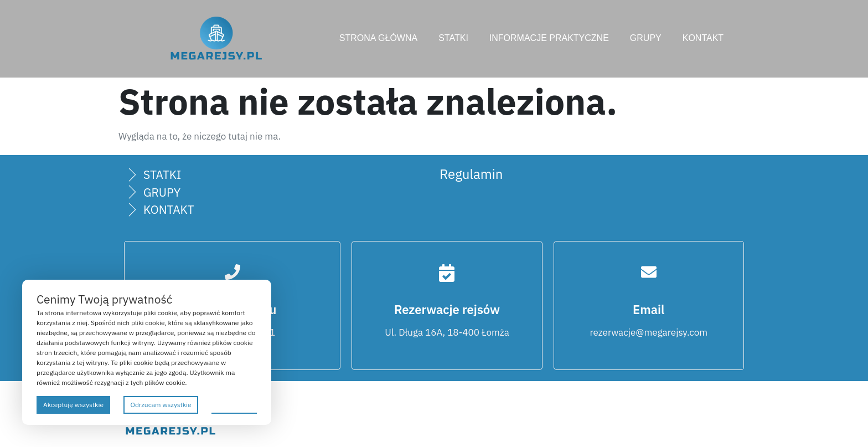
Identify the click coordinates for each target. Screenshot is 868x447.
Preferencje (234, 404)
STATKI (453, 38)
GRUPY (646, 38)
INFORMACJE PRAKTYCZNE (549, 38)
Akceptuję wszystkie (73, 405)
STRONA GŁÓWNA (378, 38)
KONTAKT (703, 38)
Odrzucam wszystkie (161, 405)
